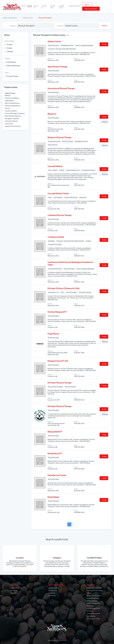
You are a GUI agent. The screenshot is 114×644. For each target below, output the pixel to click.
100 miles (10, 52)
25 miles (10, 44)
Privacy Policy (52, 640)
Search (30, 6)
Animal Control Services (13, 126)
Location (60, 26)
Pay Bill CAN (62, 7)
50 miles (10, 48)
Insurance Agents (11, 111)
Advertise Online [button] (74, 6)
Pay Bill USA (53, 7)
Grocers (8, 108)
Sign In (87, 5)
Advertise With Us (54, 588)
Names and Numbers (10, 18)
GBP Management (92, 601)
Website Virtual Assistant (94, 596)
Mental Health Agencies (13, 116)
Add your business (91, 9)
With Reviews (12, 62)
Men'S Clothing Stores (12, 103)
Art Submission (53, 590)
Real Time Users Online (93, 619)
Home (24, 6)
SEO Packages (90, 606)
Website (105, 122)
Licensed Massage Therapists (15, 113)
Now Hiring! (14, 590)
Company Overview (16, 588)
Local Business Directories (94, 588)
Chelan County (28, 18)
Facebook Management (93, 614)
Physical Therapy (13, 76)
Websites (89, 593)
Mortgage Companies (12, 118)
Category (13, 26)
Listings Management (93, 598)
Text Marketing (91, 616)
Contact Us (44, 7)
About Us (36, 7)
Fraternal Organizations (13, 106)
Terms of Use (62, 640)
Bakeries (8, 95)
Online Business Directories (95, 590)
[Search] (104, 26)
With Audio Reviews (14, 66)
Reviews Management (93, 603)
